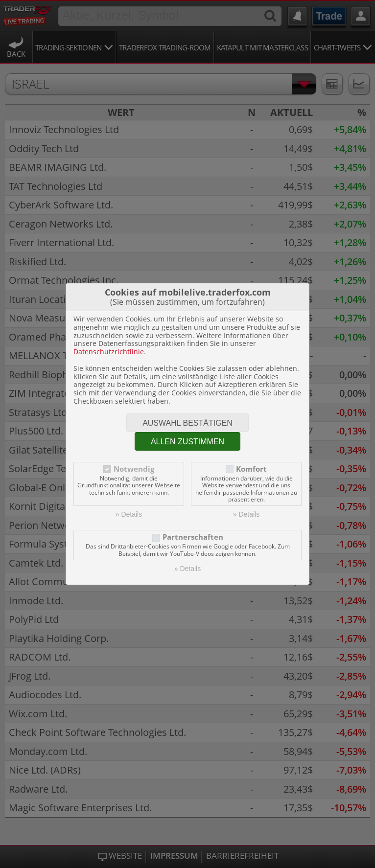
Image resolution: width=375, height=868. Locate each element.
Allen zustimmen (187, 442)
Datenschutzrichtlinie (109, 352)
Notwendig (134, 469)
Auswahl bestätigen (187, 423)
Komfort (251, 469)
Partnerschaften (193, 537)
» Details (129, 514)
